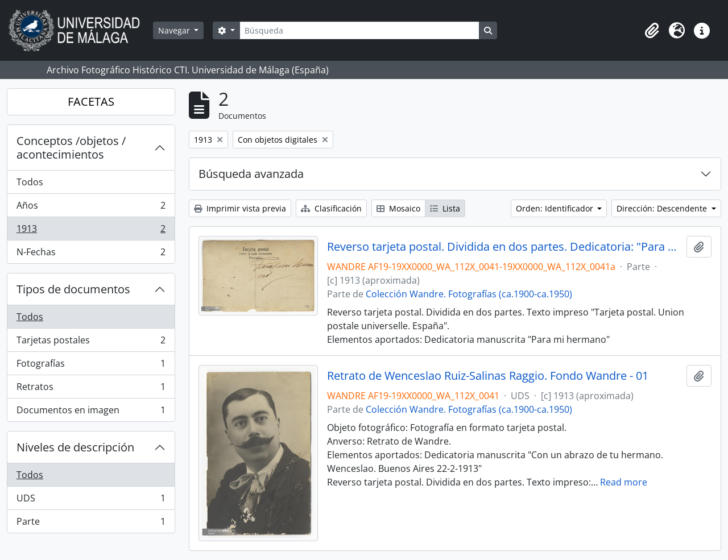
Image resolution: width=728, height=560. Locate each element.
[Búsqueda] (359, 30)
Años (91, 208)
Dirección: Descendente (663, 208)
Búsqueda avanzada (251, 174)
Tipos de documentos (73, 289)
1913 (91, 231)
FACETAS (91, 101)
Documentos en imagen (91, 412)
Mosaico (398, 208)
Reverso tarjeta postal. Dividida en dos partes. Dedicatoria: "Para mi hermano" (505, 247)
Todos (30, 182)
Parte (91, 524)
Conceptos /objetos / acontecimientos (71, 148)
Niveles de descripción (75, 447)
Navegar (175, 30)
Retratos (91, 389)
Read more (624, 482)
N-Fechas (91, 254)
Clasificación (331, 208)
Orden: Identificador (556, 208)
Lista (445, 208)
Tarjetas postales (91, 343)
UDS (91, 501)
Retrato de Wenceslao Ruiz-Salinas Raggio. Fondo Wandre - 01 (488, 376)
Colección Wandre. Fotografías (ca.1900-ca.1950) (469, 294)
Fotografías (91, 366)
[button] (652, 31)
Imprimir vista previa (240, 208)
